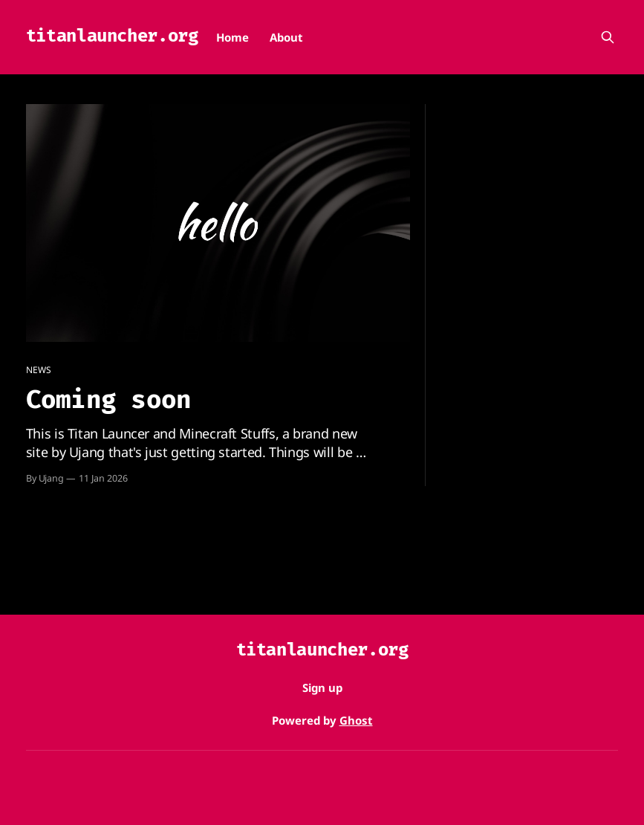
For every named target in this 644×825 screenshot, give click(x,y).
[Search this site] (608, 37)
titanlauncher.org (112, 36)
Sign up (322, 687)
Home (232, 37)
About (286, 37)
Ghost (356, 720)
